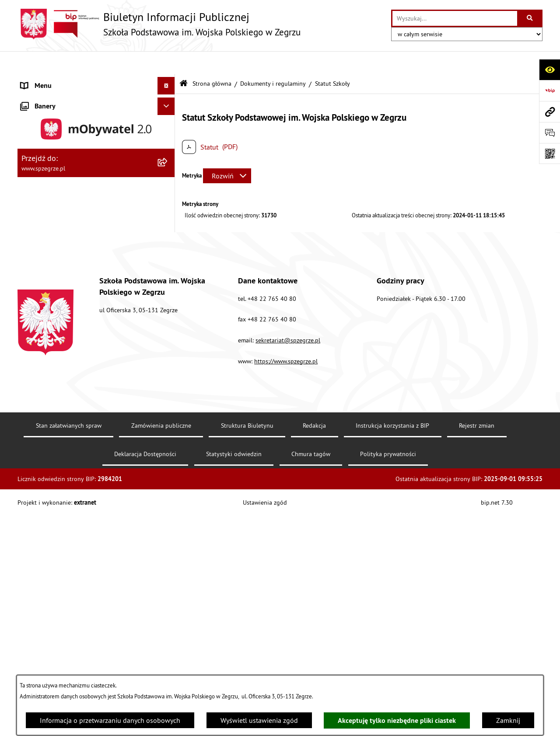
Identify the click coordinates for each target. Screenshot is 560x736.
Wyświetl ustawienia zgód (259, 720)
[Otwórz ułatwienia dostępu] (549, 70)
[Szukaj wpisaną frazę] (530, 18)
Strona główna (212, 60)
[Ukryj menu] (166, 63)
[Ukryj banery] (166, 484)
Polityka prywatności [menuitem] (52, 463)
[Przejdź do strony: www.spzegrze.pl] (549, 112)
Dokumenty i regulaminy (273, 60)
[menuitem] (96, 98)
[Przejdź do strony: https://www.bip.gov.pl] (549, 91)
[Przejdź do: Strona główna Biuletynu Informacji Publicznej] (184, 61)
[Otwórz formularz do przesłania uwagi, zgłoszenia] (549, 133)
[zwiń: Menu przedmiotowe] (168, 307)
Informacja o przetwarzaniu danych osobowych (110, 720)
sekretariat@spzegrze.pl (288, 663)
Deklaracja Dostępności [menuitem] (56, 446)
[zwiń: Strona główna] (168, 98)
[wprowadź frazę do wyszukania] (455, 18)
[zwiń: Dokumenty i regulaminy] (168, 237)
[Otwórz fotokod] (549, 153)
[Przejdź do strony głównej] (159, 24)
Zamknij (508, 720)
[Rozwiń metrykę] (227, 153)
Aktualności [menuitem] (38, 80)
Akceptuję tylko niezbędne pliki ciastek (397, 720)
